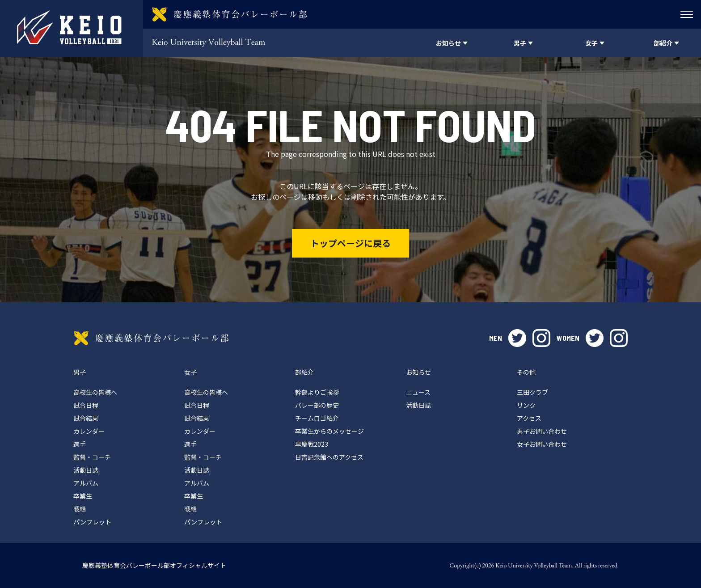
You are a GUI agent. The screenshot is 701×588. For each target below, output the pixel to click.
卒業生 (83, 496)
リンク (526, 405)
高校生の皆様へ (95, 392)
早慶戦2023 (312, 444)
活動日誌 (86, 470)
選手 (80, 444)
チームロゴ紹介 (317, 418)
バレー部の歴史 (317, 405)
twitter (517, 338)
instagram (541, 338)
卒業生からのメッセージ (329, 431)
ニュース (418, 392)
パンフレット (92, 522)
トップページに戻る (350, 243)
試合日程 (86, 405)
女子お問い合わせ (542, 444)
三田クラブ (532, 392)
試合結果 (86, 418)
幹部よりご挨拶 (317, 392)
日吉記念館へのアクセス (329, 457)
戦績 (80, 509)
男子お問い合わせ (542, 431)
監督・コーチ (92, 457)
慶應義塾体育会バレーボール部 (151, 338)
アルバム (86, 483)
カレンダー (89, 431)
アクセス (529, 418)
